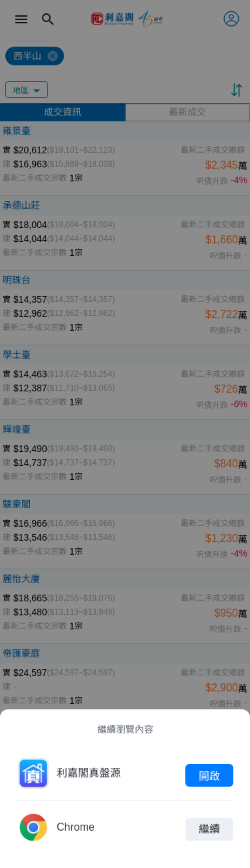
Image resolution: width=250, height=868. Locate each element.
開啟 (209, 775)
